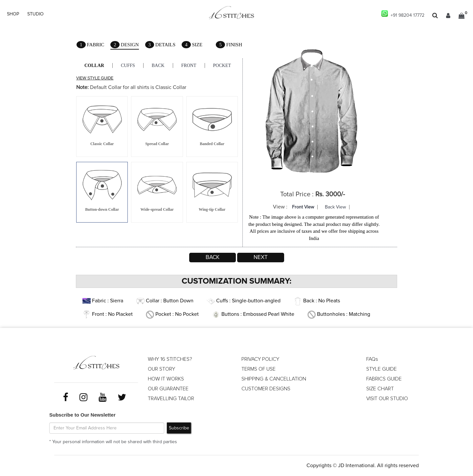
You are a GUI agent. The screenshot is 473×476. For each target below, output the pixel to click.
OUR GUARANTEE (168, 389)
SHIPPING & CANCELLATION (274, 379)
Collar (94, 65)
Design (124, 45)
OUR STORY (161, 369)
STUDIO (35, 14)
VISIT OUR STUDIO (387, 399)
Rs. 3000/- (330, 194)
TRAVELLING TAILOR (171, 399)
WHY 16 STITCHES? (170, 359)
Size (192, 45)
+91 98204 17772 (403, 14)
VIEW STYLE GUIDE (95, 78)
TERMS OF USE (259, 369)
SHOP (13, 14)
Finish (229, 45)
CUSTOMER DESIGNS (266, 389)
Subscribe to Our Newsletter (82, 415)
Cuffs (128, 65)
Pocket (222, 65)
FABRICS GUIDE (384, 379)
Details (160, 45)
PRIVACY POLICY (260, 359)
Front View (303, 207)
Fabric (90, 45)
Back (158, 65)
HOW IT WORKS (166, 379)
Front (189, 65)
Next (261, 258)
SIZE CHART (380, 389)
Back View (335, 207)
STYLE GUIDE (382, 369)
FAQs (372, 359)
